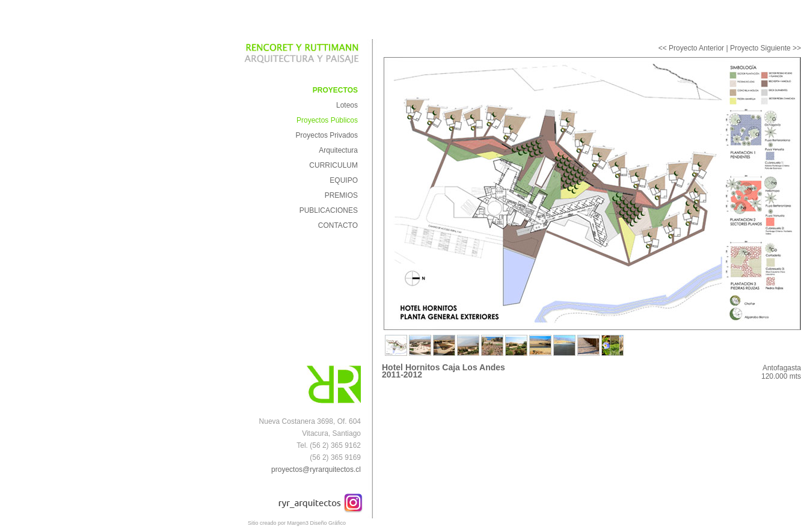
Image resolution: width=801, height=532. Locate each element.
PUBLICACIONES (329, 210)
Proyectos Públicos (327, 120)
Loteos (347, 105)
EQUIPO (344, 180)
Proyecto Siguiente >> (766, 48)
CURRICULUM (333, 165)
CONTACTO (338, 225)
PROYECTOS (335, 90)
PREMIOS (341, 195)
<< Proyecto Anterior (691, 48)
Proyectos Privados (327, 135)
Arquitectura (338, 150)
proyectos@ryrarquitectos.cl (316, 469)
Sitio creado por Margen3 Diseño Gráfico (297, 523)
